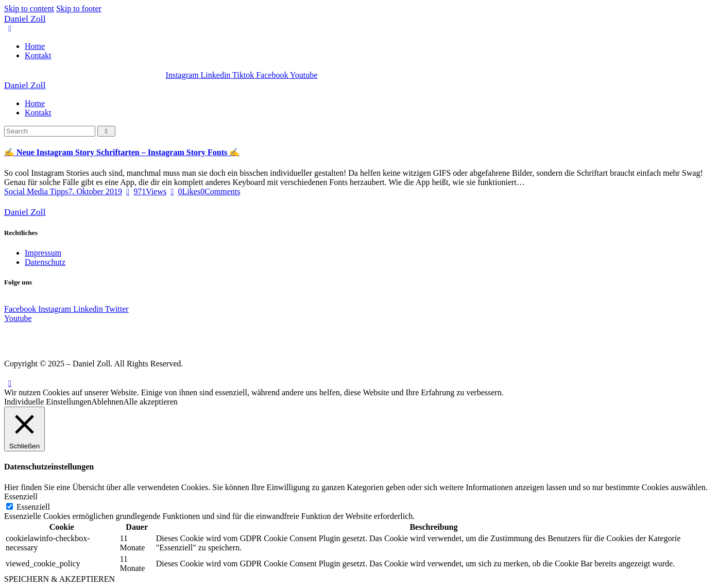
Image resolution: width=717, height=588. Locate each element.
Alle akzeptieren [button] (151, 402)
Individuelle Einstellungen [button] (48, 402)
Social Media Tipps (36, 191)
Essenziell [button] (21, 497)
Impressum (43, 253)
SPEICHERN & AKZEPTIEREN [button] (59, 579)
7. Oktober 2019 (95, 191)
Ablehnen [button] (107, 402)
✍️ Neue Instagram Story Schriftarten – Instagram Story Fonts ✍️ (122, 152)
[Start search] (106, 131)
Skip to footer (79, 9)
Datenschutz (45, 262)
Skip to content (29, 9)
